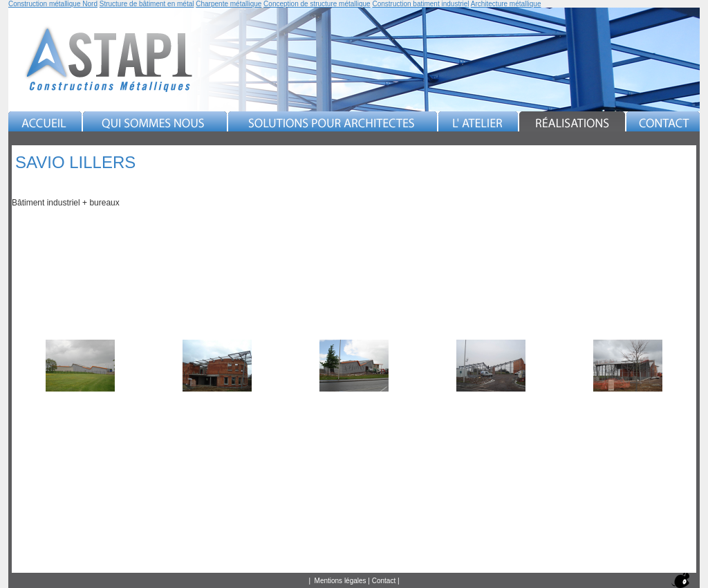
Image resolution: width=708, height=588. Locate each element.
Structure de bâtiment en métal (147, 4)
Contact (384, 581)
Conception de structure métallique (317, 4)
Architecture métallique (506, 4)
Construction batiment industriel (420, 4)
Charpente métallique (229, 4)
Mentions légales (341, 581)
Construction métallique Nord (53, 4)
